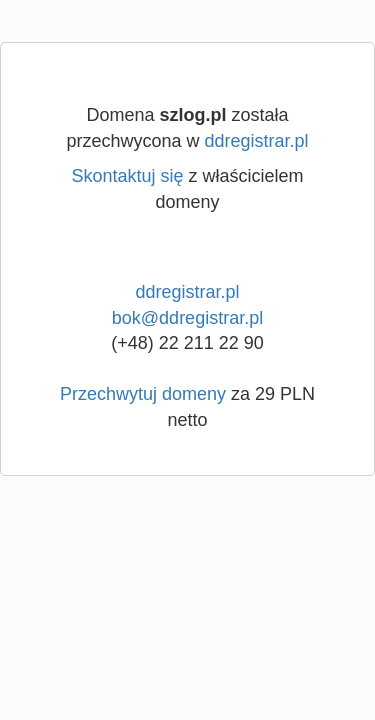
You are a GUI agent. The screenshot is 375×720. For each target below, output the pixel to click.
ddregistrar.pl (257, 141)
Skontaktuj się (127, 176)
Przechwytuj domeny (143, 394)
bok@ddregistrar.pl (187, 318)
